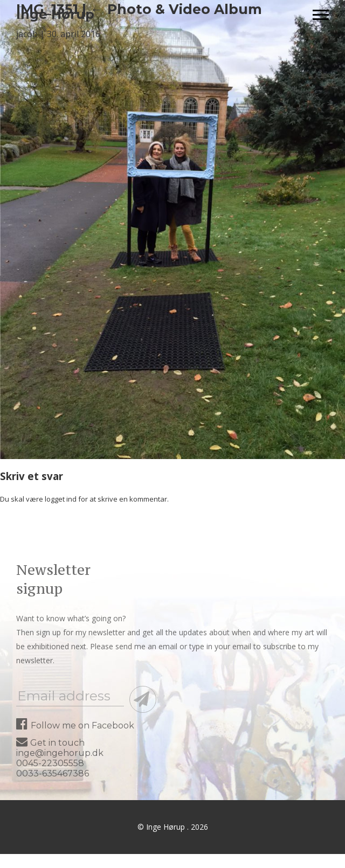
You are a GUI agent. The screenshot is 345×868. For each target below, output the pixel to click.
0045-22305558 (50, 763)
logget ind (61, 499)
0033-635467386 (53, 773)
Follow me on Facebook (75, 725)
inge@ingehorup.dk (60, 753)
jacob (27, 34)
